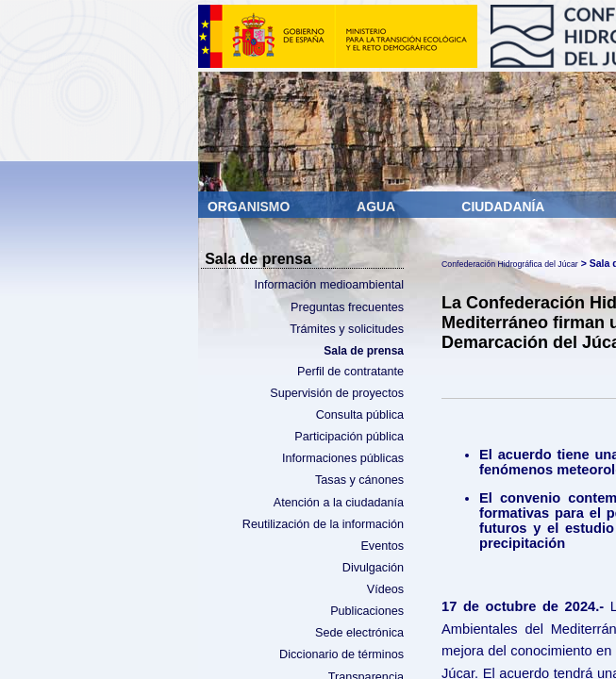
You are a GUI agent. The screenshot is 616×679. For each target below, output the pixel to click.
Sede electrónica (359, 633)
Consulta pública (360, 415)
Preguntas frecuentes (347, 307)
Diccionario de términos (341, 654)
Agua (377, 207)
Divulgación (373, 568)
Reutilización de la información (323, 524)
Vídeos (385, 589)
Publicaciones (367, 611)
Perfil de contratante (350, 372)
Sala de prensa (364, 351)
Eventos (382, 546)
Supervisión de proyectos (337, 393)
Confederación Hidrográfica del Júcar (510, 264)
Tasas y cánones (359, 480)
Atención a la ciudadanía (339, 503)
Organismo (250, 207)
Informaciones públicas (343, 458)
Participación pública (349, 437)
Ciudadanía (503, 207)
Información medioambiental (329, 285)
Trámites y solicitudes (347, 329)
